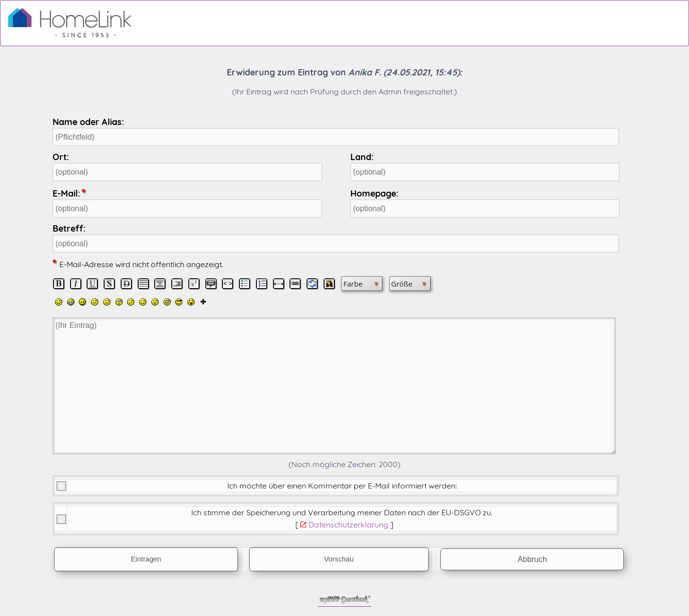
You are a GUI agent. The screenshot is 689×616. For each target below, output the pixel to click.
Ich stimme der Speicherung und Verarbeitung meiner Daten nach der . (342, 512)
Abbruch (532, 559)
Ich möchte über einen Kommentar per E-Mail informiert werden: (342, 486)
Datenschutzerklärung (348, 525)
